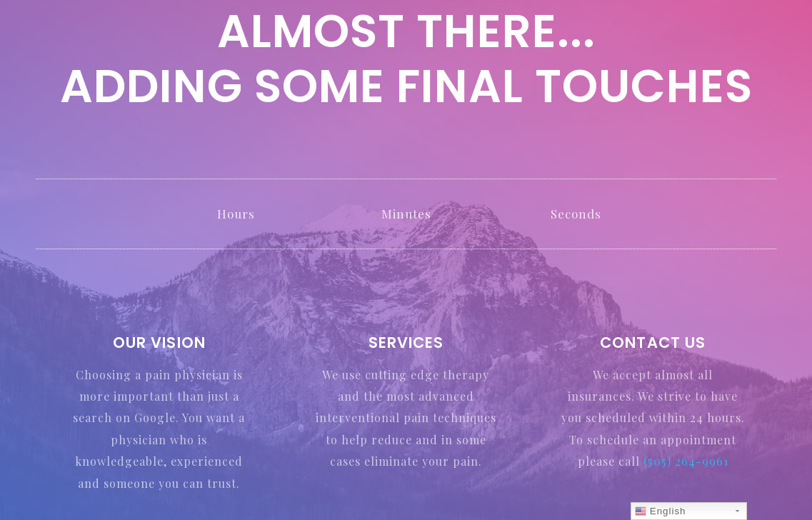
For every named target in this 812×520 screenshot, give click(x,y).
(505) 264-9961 (686, 461)
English (660, 511)
